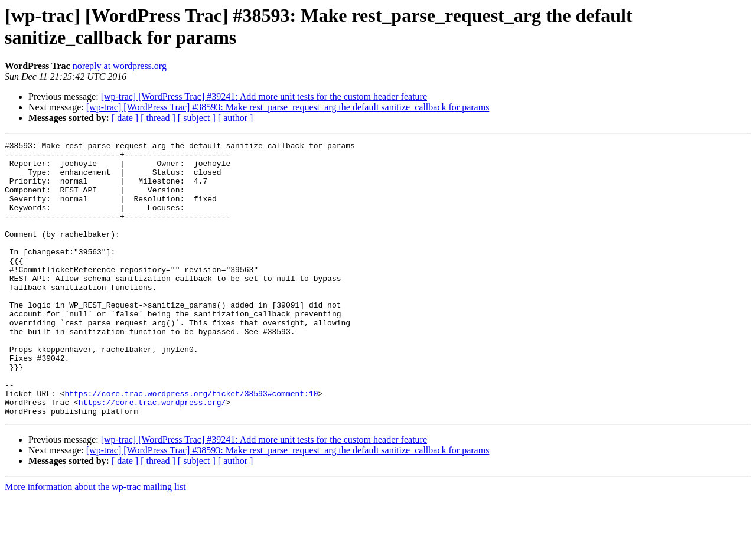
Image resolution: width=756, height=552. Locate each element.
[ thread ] (158, 118)
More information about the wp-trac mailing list (95, 542)
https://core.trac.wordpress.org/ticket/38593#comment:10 (191, 445)
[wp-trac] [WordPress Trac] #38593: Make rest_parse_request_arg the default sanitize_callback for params (288, 107)
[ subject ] (197, 118)
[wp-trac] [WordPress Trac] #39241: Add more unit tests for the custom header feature (264, 97)
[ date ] (125, 118)
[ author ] (236, 118)
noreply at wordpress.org (120, 66)
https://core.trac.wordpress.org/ (152, 455)
